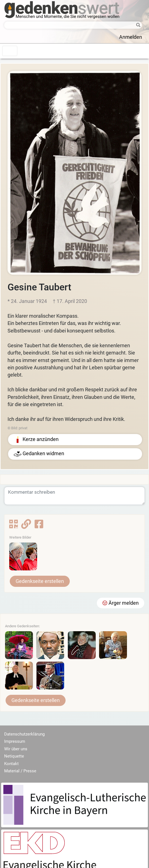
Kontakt (11, 764)
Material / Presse (20, 771)
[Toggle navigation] (10, 51)
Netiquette (14, 756)
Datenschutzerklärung (24, 734)
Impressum (15, 741)
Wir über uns (16, 749)
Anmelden (131, 37)
